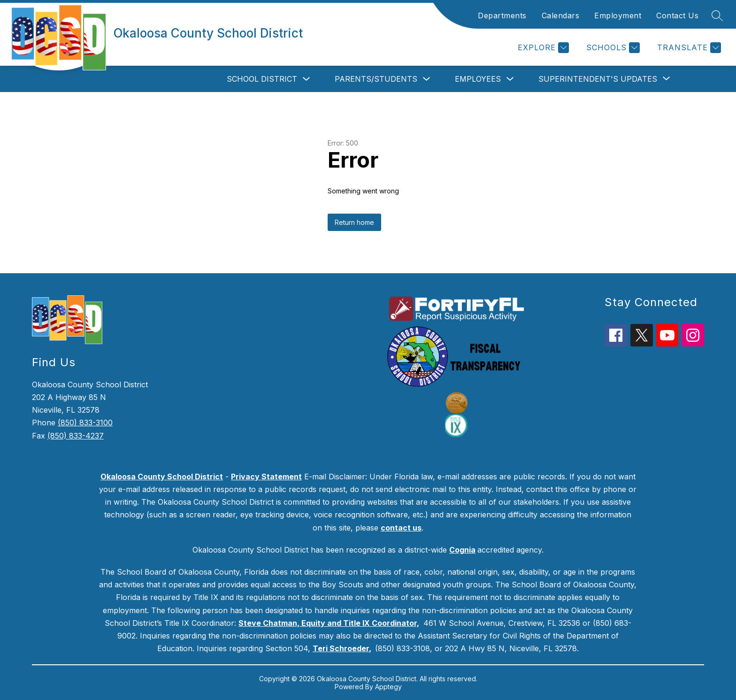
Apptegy (388, 687)
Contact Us (677, 15)
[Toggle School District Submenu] (307, 79)
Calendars (561, 15)
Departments (502, 15)
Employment (618, 15)
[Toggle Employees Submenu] (510, 79)
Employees (478, 79)
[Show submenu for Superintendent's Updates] (598, 79)
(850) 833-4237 (76, 436)
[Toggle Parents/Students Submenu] (427, 79)
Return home (354, 222)
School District (262, 79)
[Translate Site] (688, 48)
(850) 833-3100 (85, 423)
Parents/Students (376, 79)
